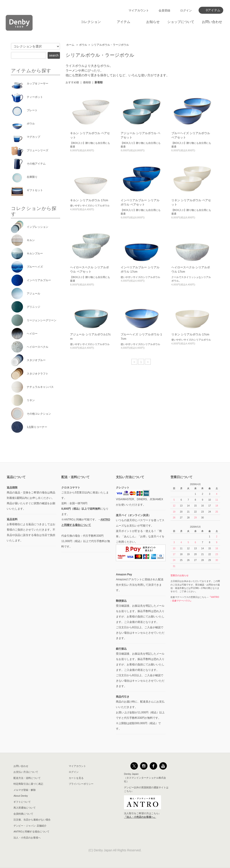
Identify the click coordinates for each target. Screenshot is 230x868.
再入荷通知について (25, 808)
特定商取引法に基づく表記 (28, 784)
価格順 (87, 82)
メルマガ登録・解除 (25, 790)
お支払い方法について (26, 772)
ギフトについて (22, 802)
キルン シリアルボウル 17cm (89, 200)
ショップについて (181, 22)
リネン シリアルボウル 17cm (190, 334)
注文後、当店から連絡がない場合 (32, 820)
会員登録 (164, 10)
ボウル (83, 45)
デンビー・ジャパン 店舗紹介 (30, 826)
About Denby (21, 796)
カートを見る (76, 778)
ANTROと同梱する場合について (31, 832)
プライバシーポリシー (81, 784)
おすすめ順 (72, 82)
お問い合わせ (212, 22)
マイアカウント (139, 10)
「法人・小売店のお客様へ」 (140, 817)
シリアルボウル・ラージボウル (110, 45)
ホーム (70, 45)
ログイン (186, 10)
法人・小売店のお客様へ (27, 838)
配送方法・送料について (27, 778)
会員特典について (23, 814)
